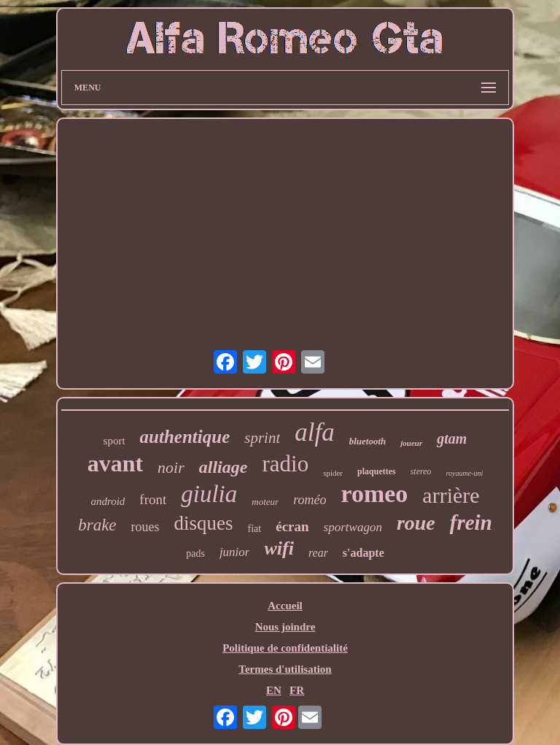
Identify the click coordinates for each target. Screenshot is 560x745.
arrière (451, 495)
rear (318, 553)
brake (97, 525)
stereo (421, 471)
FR (297, 690)
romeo (374, 494)
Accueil (285, 606)
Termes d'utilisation (285, 669)
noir (171, 467)
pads (195, 553)
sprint (262, 438)
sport (114, 441)
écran (292, 526)
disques (204, 523)
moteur (265, 502)
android (108, 501)
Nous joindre (285, 627)
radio (285, 464)
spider (333, 473)
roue (416, 523)
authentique (185, 437)
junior (235, 552)
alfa (314, 432)
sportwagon (353, 527)
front (153, 499)
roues (145, 527)
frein (471, 522)
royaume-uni (465, 473)
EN (274, 690)
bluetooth (368, 441)
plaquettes (377, 471)
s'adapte (363, 553)
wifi (279, 548)
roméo (310, 500)
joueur (411, 443)
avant (115, 463)
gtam (452, 439)
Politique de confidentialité (285, 648)
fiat (255, 529)
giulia (209, 494)
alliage (223, 467)
